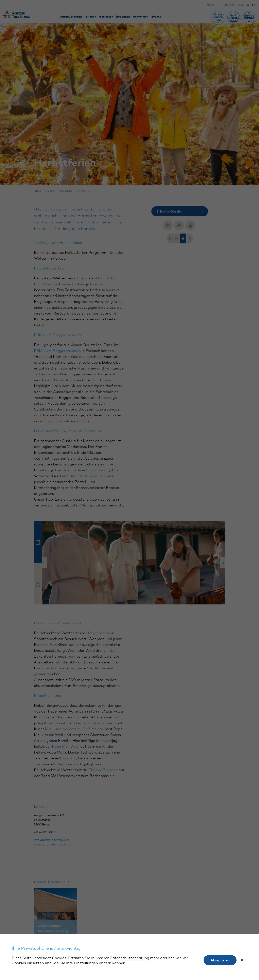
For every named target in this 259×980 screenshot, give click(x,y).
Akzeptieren (220, 960)
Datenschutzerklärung (129, 958)
